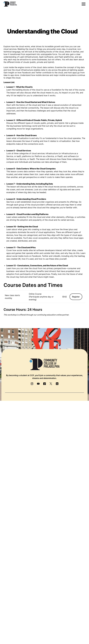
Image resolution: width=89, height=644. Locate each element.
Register (76, 297)
